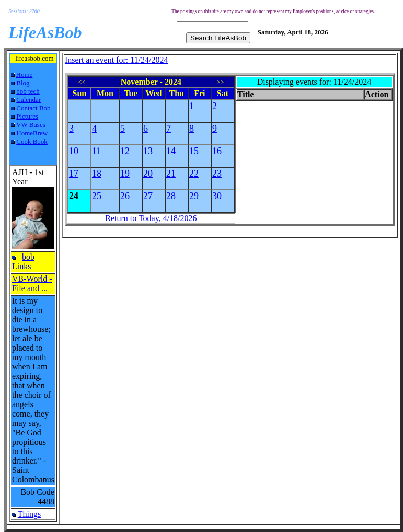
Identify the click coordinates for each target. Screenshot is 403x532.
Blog (23, 83)
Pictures (27, 116)
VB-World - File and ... (32, 284)
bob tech (28, 91)
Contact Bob (33, 108)
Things (29, 514)
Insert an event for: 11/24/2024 (117, 60)
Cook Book (32, 141)
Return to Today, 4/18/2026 (151, 218)
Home (25, 74)
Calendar (28, 100)
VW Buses (31, 125)
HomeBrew (32, 133)
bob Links (23, 262)
